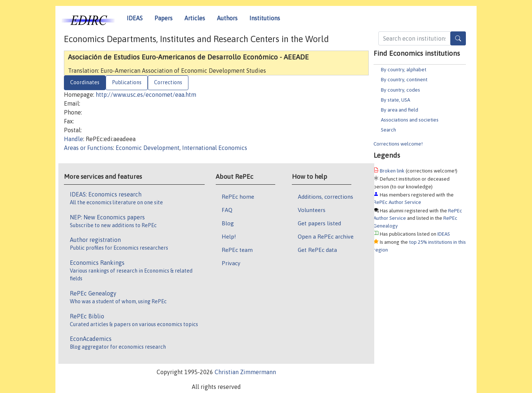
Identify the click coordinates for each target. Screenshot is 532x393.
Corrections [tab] (168, 82)
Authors (227, 18)
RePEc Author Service (397, 202)
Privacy (231, 263)
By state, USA (395, 100)
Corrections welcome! (398, 144)
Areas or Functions (88, 148)
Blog (228, 223)
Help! (229, 236)
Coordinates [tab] (85, 82)
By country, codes (400, 90)
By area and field (400, 110)
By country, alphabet (404, 69)
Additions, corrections (325, 196)
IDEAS (135, 18)
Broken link (392, 171)
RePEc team (237, 250)
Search (388, 130)
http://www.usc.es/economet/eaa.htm (146, 95)
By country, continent (404, 79)
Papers (163, 18)
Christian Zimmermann (245, 372)
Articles (195, 18)
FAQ (227, 210)
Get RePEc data (317, 250)
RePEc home (238, 196)
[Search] (458, 38)
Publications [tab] (127, 82)
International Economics (215, 148)
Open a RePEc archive (326, 236)
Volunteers (312, 210)
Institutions (265, 18)
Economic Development (148, 148)
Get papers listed (319, 223)
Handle (74, 139)
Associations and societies (410, 120)
